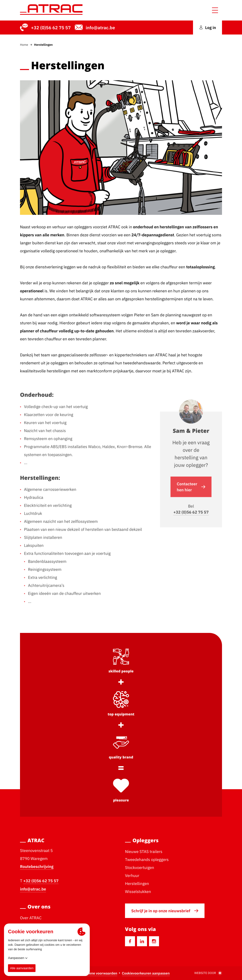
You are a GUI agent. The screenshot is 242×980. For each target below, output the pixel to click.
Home (24, 45)
